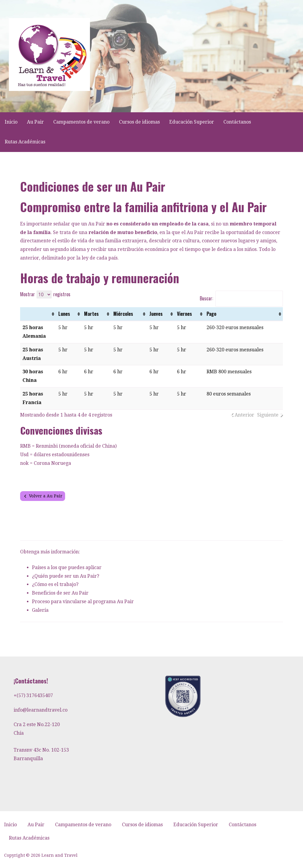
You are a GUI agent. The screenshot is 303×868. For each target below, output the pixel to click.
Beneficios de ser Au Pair (60, 593)
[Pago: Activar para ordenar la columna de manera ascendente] (243, 314)
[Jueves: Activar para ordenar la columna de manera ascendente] (161, 314)
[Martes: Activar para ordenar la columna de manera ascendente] (96, 314)
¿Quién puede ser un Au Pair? (66, 576)
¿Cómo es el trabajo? (55, 584)
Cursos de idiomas (139, 122)
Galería (40, 610)
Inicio (11, 122)
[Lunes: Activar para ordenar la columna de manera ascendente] (69, 314)
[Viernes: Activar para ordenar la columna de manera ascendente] (190, 314)
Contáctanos (237, 122)
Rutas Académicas (25, 142)
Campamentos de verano (81, 122)
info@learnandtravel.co (41, 710)
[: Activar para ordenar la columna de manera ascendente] (38, 314)
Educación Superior (192, 122)
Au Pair (35, 122)
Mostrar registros (45, 294)
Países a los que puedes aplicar (67, 567)
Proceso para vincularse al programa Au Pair (83, 602)
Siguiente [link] (268, 415)
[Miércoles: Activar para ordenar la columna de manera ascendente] (129, 314)
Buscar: (241, 298)
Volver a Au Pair (46, 496)
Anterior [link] (244, 415)
